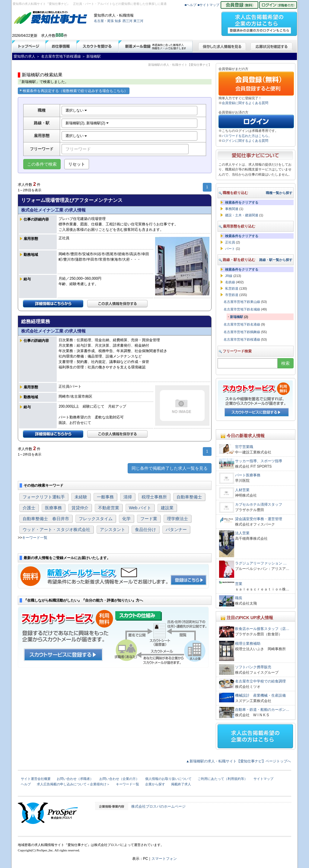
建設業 (167, 508)
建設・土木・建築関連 (242, 215)
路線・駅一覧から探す (276, 260)
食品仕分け (145, 529)
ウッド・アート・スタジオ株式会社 (56, 529)
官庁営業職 (244, 447)
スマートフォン (164, 859)
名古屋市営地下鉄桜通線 (242, 339)
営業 (239, 584)
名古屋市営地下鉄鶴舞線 (242, 332)
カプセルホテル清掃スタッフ (259, 504)
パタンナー (176, 529)
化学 (126, 519)
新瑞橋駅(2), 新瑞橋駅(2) (87, 123)
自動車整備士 (189, 497)
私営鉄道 (232, 288)
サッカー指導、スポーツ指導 (259, 461)
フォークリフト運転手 (44, 497)
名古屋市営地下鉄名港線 (242, 324)
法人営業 (242, 533)
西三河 (127, 21)
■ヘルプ (191, 5)
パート (230, 249)
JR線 (229, 276)
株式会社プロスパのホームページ (158, 806)
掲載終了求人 (181, 784)
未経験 (81, 497)
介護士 (29, 508)
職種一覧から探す (279, 193)
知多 (118, 21)
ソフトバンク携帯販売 (253, 667)
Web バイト (140, 508)
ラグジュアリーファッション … (261, 563)
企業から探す (155, 784)
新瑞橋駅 (237, 317)
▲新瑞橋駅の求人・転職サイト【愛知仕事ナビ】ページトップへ (238, 761)
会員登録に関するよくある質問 (245, 103)
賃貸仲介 (80, 508)
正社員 (230, 242)
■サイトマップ (209, 5)
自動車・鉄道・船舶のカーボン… (262, 710)
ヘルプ (26, 784)
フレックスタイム (96, 519)
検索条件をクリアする (242, 202)
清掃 (128, 497)
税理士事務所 (154, 497)
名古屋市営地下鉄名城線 (242, 309)
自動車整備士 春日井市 (46, 519)
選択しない (76, 110)
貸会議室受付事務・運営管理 (259, 519)
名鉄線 (230, 282)
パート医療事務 (248, 475)
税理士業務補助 (248, 644)
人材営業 (242, 490)
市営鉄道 (232, 295)
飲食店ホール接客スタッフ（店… (262, 629)
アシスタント (113, 529)
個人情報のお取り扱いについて (168, 779)
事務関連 (232, 209)
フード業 (149, 519)
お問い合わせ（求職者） (75, 779)
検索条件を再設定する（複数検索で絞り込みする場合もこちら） (74, 91)
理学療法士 (177, 519)
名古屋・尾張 (104, 21)
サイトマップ (263, 779)
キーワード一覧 (35, 538)
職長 (239, 598)
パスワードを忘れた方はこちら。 (247, 136)
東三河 (138, 21)
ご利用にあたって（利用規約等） (223, 779)
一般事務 (105, 497)
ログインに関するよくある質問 (245, 141)
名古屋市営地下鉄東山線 (242, 302)
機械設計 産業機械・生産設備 (260, 695)
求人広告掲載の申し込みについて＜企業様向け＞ (73, 784)
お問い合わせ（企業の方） (119, 779)
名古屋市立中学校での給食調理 (260, 681)
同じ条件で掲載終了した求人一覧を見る (170, 468)
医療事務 (53, 508)
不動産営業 (109, 508)
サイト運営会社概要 (36, 779)
